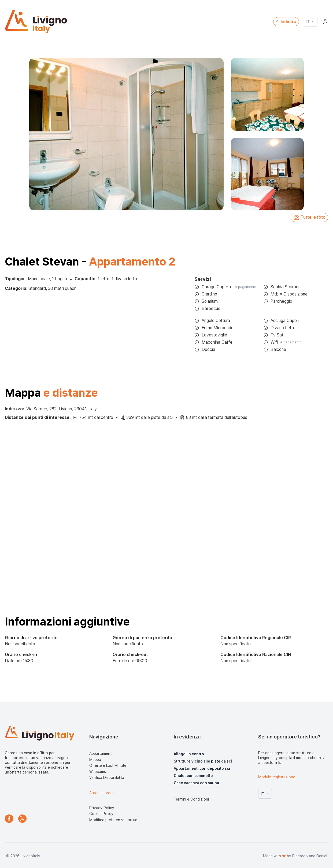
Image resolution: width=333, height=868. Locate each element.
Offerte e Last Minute (108, 765)
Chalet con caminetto (193, 776)
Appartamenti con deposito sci (202, 768)
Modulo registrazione (277, 777)
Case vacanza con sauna (196, 783)
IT (311, 22)
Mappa (95, 760)
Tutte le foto (309, 217)
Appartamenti (101, 753)
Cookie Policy (101, 814)
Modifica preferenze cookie (113, 820)
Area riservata (101, 793)
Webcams (98, 772)
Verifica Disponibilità (107, 778)
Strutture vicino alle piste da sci (203, 761)
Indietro (285, 22)
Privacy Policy (102, 808)
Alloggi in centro (189, 754)
